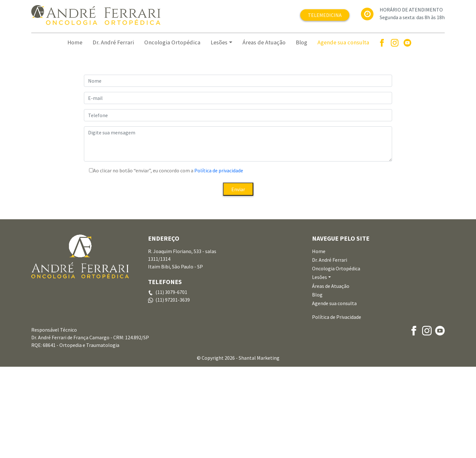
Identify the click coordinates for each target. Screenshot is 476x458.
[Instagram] (395, 42)
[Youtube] (407, 42)
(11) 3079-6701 (171, 383)
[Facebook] (382, 42)
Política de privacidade (218, 262)
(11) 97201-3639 (173, 391)
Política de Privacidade (337, 408)
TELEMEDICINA (325, 15)
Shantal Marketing (259, 449)
